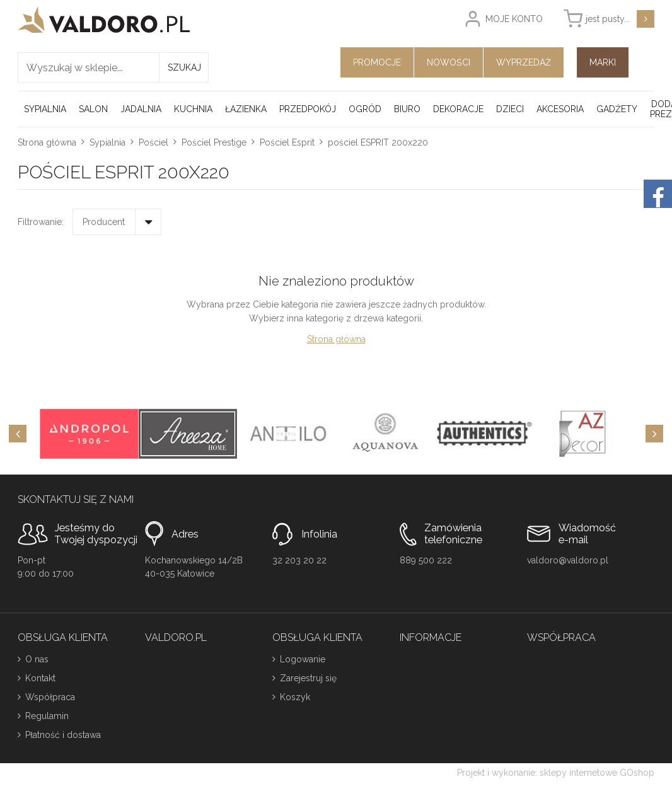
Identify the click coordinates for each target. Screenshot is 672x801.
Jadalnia (141, 109)
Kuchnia (193, 109)
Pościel (154, 142)
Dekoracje (458, 109)
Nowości (449, 62)
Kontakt (40, 678)
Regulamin (47, 716)
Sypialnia (45, 109)
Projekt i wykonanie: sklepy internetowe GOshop (556, 773)
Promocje (377, 62)
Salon (93, 109)
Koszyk (295, 697)
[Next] (654, 434)
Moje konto (514, 19)
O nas (37, 659)
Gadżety (617, 109)
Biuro (407, 109)
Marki (603, 62)
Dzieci (510, 109)
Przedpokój (308, 109)
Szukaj (184, 67)
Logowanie (303, 659)
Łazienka (246, 109)
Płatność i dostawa (63, 735)
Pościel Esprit (287, 142)
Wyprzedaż (524, 62)
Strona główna (47, 142)
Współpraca (50, 697)
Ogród (365, 109)
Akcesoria (560, 109)
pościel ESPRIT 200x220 (378, 142)
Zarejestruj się (308, 678)
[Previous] (18, 434)
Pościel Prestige (214, 142)
